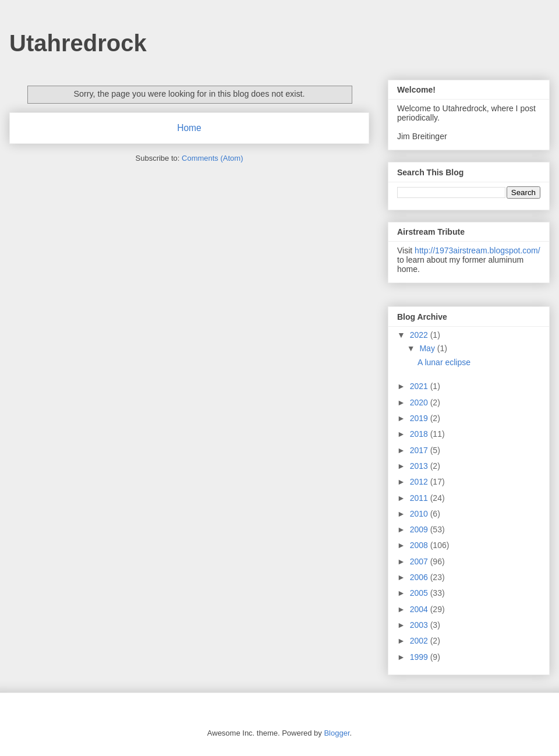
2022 (420, 335)
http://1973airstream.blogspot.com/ (477, 250)
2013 (420, 466)
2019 (420, 418)
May (428, 348)
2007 (420, 561)
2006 (420, 577)
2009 (420, 529)
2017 (420, 450)
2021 (420, 386)
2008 (420, 545)
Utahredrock (78, 43)
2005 (420, 593)
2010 (420, 514)
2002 (420, 641)
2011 (420, 498)
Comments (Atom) (212, 158)
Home (189, 128)
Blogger (337, 733)
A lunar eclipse (444, 362)
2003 (420, 625)
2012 (420, 482)
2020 (420, 402)
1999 (420, 657)
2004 (420, 609)
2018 (420, 434)
